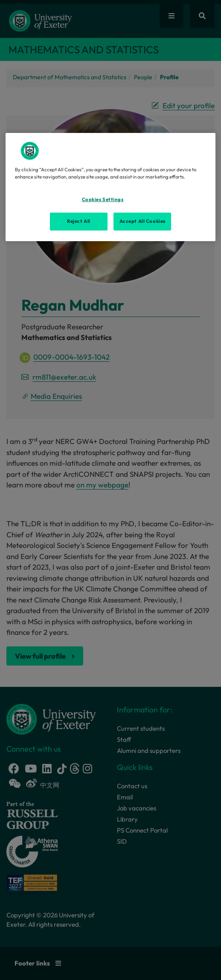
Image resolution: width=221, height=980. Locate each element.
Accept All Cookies (142, 221)
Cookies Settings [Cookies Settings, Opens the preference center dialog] (103, 199)
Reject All (79, 221)
